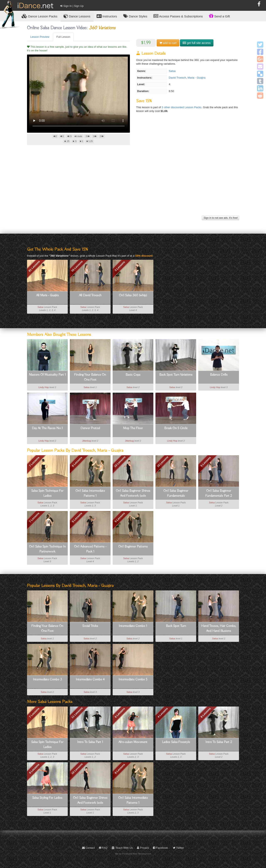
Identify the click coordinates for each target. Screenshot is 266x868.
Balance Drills (219, 375)
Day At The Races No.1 (47, 428)
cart (168, 43)
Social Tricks (90, 626)
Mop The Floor (133, 428)
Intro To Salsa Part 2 (219, 742)
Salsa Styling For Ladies (47, 798)
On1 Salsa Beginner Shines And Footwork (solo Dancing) (133, 494)
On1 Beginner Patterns (133, 547)
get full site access (197, 43)
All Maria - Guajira (47, 295)
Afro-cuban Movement (133, 742)
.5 (69, 136)
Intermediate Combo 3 (47, 680)
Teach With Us (122, 848)
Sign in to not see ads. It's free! (220, 218)
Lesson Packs (39, 16)
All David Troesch (90, 295)
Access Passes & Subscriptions (178, 16)
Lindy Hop (44, 387)
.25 (67, 141)
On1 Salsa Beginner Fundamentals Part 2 (219, 493)
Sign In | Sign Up (72, 6)
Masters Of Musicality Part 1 (47, 375)
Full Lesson (63, 37)
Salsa (172, 71)
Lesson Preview (40, 37)
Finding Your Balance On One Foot (90, 377)
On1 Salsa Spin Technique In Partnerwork (47, 549)
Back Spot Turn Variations (176, 375)
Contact (88, 848)
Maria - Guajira (197, 78)
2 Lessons (120, 266)
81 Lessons (34, 266)
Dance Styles (135, 16)
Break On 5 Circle (176, 428)
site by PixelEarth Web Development (133, 854)
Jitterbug (86, 441)
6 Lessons (77, 462)
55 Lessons (77, 266)
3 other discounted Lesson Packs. (182, 107)
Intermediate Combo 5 (133, 680)
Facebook (160, 848)
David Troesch (177, 78)
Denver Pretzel (90, 428)
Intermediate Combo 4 (90, 680)
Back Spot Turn (176, 626)
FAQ (103, 848)
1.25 (89, 141)
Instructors (107, 16)
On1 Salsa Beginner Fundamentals (176, 493)
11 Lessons (77, 713)
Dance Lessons (77, 16)
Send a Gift (219, 16)
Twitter (179, 848)
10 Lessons (120, 462)
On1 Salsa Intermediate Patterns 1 (90, 493)
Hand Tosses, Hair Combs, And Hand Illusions (219, 629)
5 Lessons (206, 462)
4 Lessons (163, 713)
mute (78, 136)
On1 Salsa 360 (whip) (133, 295)
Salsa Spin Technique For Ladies (47, 493)
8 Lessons (206, 713)
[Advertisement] (133, 186)
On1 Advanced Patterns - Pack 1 (90, 549)
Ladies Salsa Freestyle (176, 742)
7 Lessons (34, 462)
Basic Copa (133, 375)
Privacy (143, 848)
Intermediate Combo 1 (133, 626)
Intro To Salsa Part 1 (90, 742)
